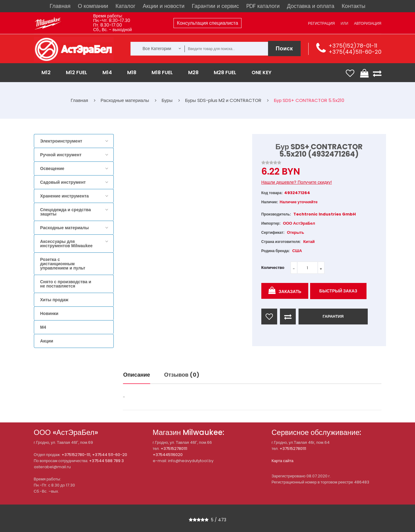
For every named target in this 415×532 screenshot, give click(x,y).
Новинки (49, 313)
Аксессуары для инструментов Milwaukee (66, 244)
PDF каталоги (263, 6)
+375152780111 (174, 449)
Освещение (52, 168)
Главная (60, 6)
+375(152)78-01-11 (353, 46)
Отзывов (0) (182, 375)
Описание (137, 375)
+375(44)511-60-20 (355, 52)
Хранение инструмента (65, 196)
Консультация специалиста (207, 23)
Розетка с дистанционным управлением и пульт (63, 264)
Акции (47, 341)
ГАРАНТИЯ (333, 316)
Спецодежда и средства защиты (66, 212)
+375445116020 (168, 455)
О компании (93, 6)
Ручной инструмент (61, 155)
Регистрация (321, 23)
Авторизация (368, 23)
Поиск (284, 48)
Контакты (353, 6)
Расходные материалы (65, 228)
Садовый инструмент (63, 182)
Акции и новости (164, 6)
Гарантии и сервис (215, 6)
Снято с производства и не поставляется (66, 284)
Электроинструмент (61, 141)
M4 (43, 327)
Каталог (125, 6)
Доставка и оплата (311, 6)
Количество (273, 268)
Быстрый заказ (338, 291)
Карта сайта (283, 461)
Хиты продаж (54, 300)
